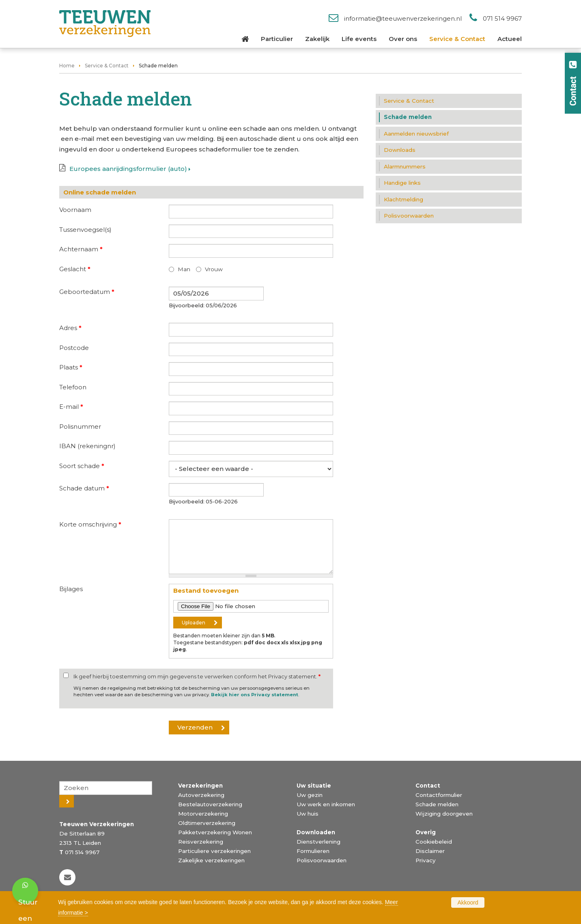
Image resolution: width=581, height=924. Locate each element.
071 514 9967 (502, 18)
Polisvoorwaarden (322, 860)
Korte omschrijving (90, 524)
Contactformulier (439, 795)
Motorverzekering (203, 814)
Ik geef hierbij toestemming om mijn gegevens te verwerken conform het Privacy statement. (197, 677)
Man (184, 269)
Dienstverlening (318, 842)
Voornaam (75, 210)
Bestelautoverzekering (210, 804)
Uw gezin (310, 795)
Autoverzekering (201, 795)
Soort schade (82, 466)
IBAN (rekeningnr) (87, 446)
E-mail (71, 407)
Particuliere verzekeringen (214, 851)
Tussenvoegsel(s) (85, 230)
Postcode (74, 348)
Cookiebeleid (434, 842)
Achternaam (81, 249)
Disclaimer (430, 851)
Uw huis (308, 814)
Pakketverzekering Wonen (215, 832)
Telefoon (73, 387)
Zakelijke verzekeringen (211, 860)
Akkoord (468, 902)
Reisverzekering (201, 842)
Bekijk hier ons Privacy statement (255, 695)
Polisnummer (80, 426)
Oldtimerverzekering (207, 823)
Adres (70, 328)
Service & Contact (107, 66)
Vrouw (214, 269)
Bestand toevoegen (206, 590)
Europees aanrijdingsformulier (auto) (128, 169)
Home (67, 66)
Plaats (71, 367)
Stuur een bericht (28, 893)
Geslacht (75, 269)
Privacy (426, 860)
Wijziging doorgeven (444, 814)
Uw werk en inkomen (326, 804)
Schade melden (437, 804)
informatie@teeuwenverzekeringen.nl (403, 18)
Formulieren (313, 851)
